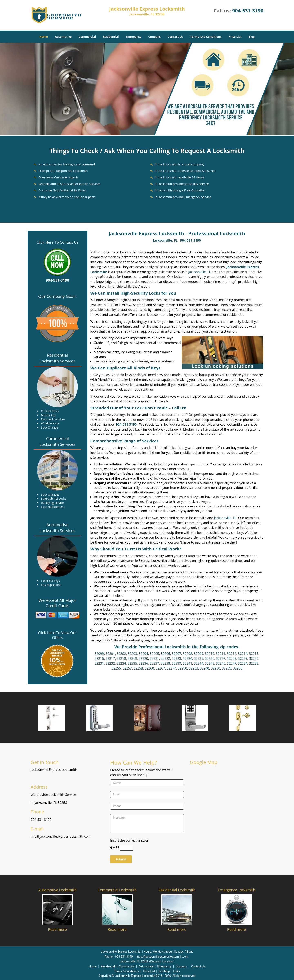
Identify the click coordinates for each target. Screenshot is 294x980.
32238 (165, 663)
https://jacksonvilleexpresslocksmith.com (162, 957)
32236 (143, 663)
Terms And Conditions (206, 37)
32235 (132, 663)
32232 (110, 663)
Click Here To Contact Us (57, 242)
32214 (243, 654)
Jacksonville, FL (165, 240)
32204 (143, 654)
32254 (243, 663)
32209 (198, 654)
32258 (138, 668)
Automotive (63, 37)
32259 (227, 668)
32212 (232, 654)
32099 (99, 654)
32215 (254, 654)
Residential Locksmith (177, 890)
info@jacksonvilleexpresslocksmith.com (61, 836)
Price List (235, 37)
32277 (171, 668)
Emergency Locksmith (237, 890)
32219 (132, 658)
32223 (176, 658)
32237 (154, 663)
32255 (254, 663)
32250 (216, 668)
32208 (187, 654)
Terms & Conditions (127, 971)
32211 (220, 654)
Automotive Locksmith (57, 890)
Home (44, 37)
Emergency (134, 37)
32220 (143, 658)
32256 (116, 668)
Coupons (155, 37)
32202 (121, 654)
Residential (111, 37)
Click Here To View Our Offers (57, 635)
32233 (193, 668)
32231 (99, 663)
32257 (127, 668)
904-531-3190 (248, 10)
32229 (243, 658)
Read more (57, 929)
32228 (232, 658)
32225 (198, 658)
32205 (154, 654)
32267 (160, 668)
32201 (110, 654)
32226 (209, 658)
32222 (165, 658)
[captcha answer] (127, 848)
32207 (176, 654)
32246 (220, 663)
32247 (232, 663)
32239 (176, 663)
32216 (99, 658)
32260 (149, 668)
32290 (182, 668)
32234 (121, 663)
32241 (187, 663)
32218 (121, 658)
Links (177, 971)
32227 (220, 658)
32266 (238, 668)
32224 (187, 658)
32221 (154, 658)
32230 (254, 658)
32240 (204, 668)
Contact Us (175, 37)
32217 (110, 658)
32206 (165, 654)
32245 (209, 663)
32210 (209, 654)
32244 (198, 663)
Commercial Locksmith (117, 890)
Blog (252, 37)
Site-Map (164, 971)
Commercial (87, 37)
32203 (132, 654)
